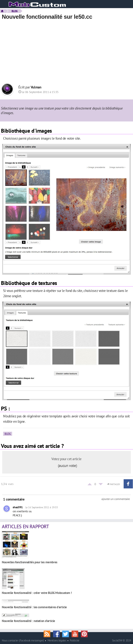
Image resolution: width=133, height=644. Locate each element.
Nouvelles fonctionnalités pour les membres (30, 562)
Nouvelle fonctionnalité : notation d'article (28, 621)
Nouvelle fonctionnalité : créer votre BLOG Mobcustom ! (37, 593)
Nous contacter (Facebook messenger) (23, 640)
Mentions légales (57, 640)
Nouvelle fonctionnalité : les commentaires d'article (34, 607)
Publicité (75, 640)
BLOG (15, 11)
